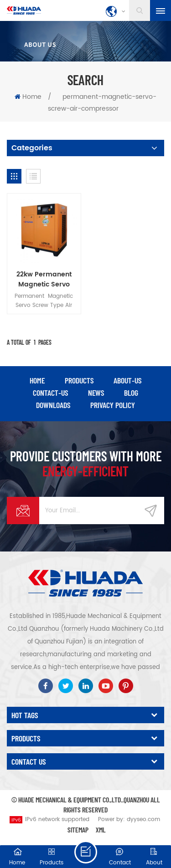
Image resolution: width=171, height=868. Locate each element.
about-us (127, 380)
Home (28, 97)
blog (131, 393)
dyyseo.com (143, 819)
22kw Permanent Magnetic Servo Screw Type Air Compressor (44, 280)
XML (101, 830)
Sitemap (78, 830)
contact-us (50, 393)
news (96, 393)
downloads (53, 405)
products (79, 380)
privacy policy (113, 405)
